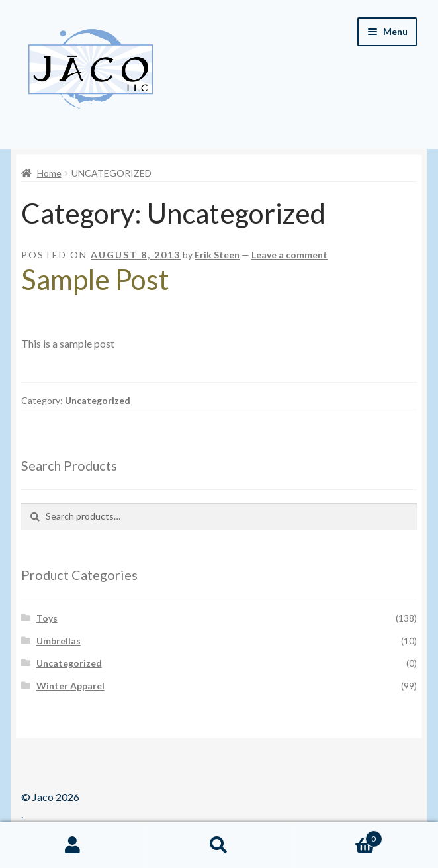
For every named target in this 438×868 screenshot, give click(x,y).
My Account (73, 845)
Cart (337, 836)
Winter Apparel (70, 686)
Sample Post (95, 279)
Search (219, 845)
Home (49, 173)
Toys (47, 618)
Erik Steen (217, 255)
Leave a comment (289, 255)
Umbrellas (59, 641)
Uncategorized (98, 400)
